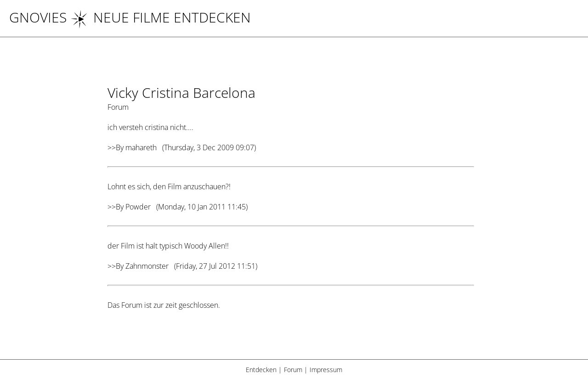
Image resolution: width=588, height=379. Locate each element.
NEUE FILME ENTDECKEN (161, 17)
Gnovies (38, 17)
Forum (293, 370)
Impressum (326, 370)
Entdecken (261, 370)
